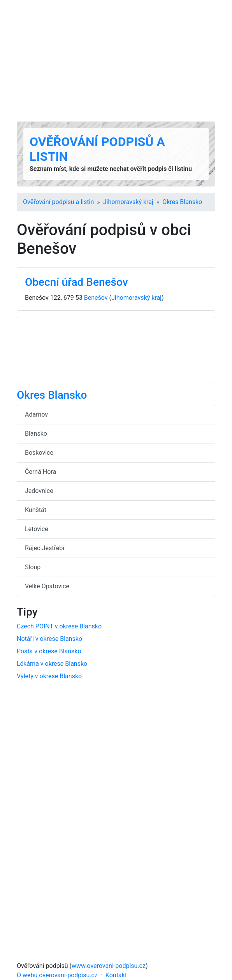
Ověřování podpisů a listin (58, 202)
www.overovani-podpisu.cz (109, 966)
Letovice (37, 529)
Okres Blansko (182, 202)
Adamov (36, 414)
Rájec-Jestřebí (45, 548)
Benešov (96, 298)
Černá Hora (40, 472)
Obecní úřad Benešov (76, 282)
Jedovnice (39, 491)
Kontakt (116, 975)
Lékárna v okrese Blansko (52, 664)
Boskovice (39, 453)
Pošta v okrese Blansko (49, 651)
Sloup (33, 567)
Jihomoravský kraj (128, 202)
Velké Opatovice (47, 586)
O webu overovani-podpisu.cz (57, 975)
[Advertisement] (116, 61)
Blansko (36, 434)
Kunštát (36, 510)
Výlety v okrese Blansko (49, 676)
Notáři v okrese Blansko (49, 639)
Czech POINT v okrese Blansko (59, 626)
